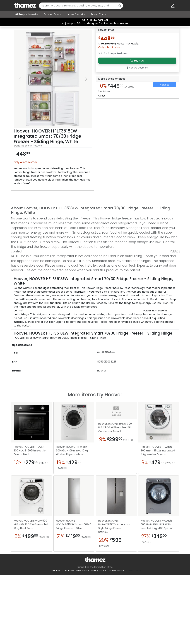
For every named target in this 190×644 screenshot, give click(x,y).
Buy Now (137, 61)
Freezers (37, 146)
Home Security (76, 14)
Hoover (26, 146)
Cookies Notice (116, 570)
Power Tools (98, 14)
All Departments (24, 14)
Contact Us (54, 570)
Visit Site (165, 85)
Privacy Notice (98, 570)
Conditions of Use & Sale (75, 570)
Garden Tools (52, 14)
